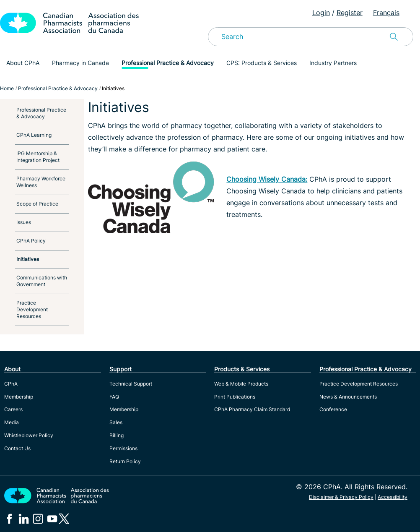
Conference (333, 409)
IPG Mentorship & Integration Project (38, 157)
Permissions (123, 448)
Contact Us (17, 448)
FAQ (114, 397)
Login (321, 13)
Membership (19, 397)
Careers (13, 409)
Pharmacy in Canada (80, 63)
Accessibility (393, 497)
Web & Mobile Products (241, 384)
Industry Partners (333, 63)
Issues (24, 222)
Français (386, 13)
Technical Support (131, 384)
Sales (116, 422)
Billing (117, 435)
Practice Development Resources (32, 309)
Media (12, 422)
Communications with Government (42, 281)
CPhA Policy (31, 241)
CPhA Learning (34, 135)
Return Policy (125, 461)
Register (350, 13)
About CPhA (23, 63)
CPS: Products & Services (262, 63)
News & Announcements (348, 397)
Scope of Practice (37, 204)
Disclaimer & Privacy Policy (341, 497)
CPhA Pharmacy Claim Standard (252, 409)
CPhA (11, 384)
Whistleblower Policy (29, 435)
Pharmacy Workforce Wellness (41, 182)
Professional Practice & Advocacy (168, 63)
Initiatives (28, 259)
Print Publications (235, 397)
